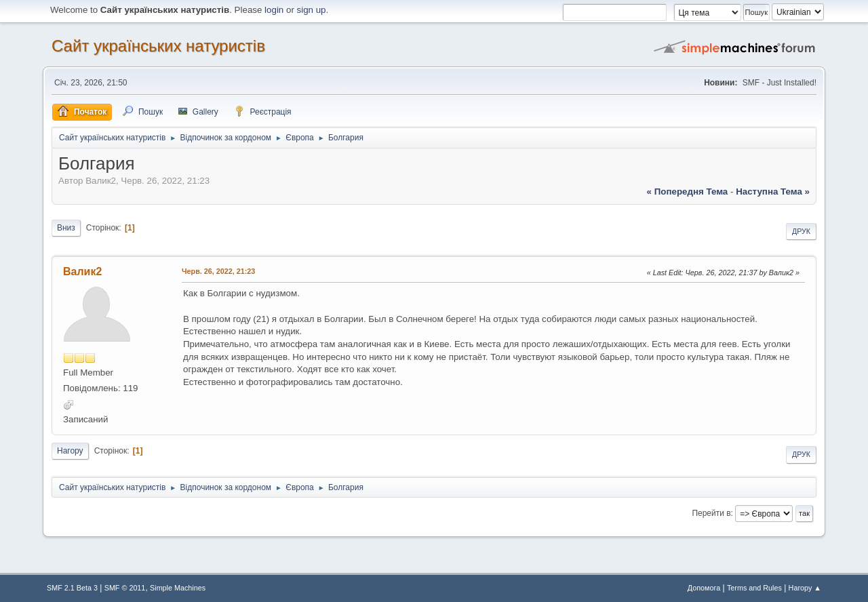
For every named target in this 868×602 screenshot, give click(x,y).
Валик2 (82, 272)
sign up (312, 10)
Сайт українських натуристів (158, 46)
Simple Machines (178, 588)
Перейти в (711, 513)
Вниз (66, 228)
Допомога (704, 588)
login (274, 10)
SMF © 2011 (125, 588)
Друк (801, 231)
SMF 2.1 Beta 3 (72, 588)
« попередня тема (688, 192)
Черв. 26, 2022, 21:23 (218, 271)
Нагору (70, 451)
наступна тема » (773, 192)
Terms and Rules (754, 588)
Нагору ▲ (805, 588)
